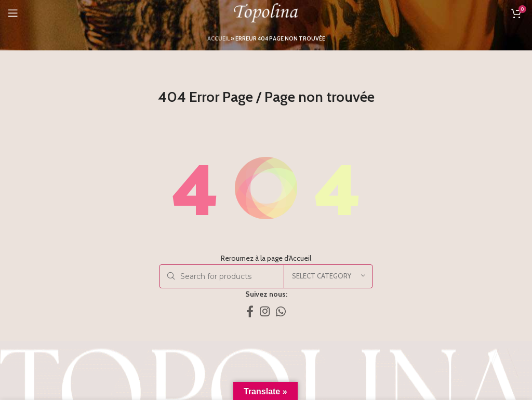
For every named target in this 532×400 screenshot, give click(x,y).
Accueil (218, 38)
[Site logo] (266, 12)
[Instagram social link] (265, 311)
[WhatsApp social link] (281, 311)
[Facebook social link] (250, 311)
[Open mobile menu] (13, 13)
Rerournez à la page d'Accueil (266, 258)
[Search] (266, 276)
